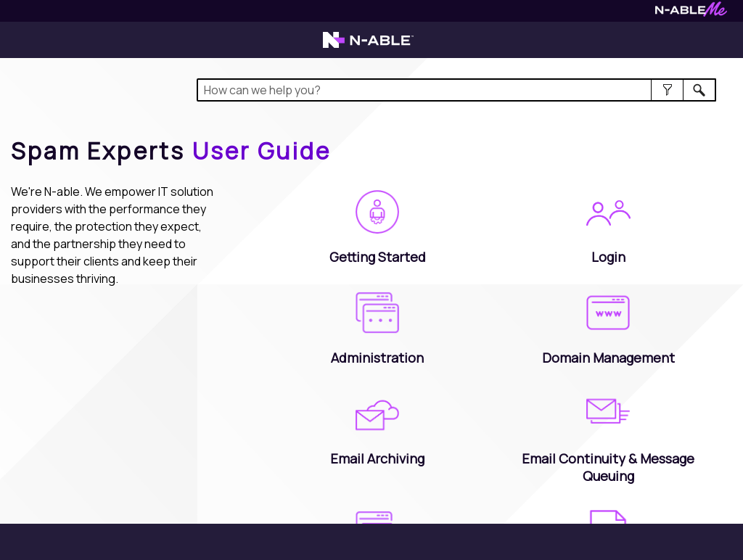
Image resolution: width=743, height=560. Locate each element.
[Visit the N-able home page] (368, 46)
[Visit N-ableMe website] (691, 13)
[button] (667, 90)
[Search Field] (456, 90)
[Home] (171, 151)
